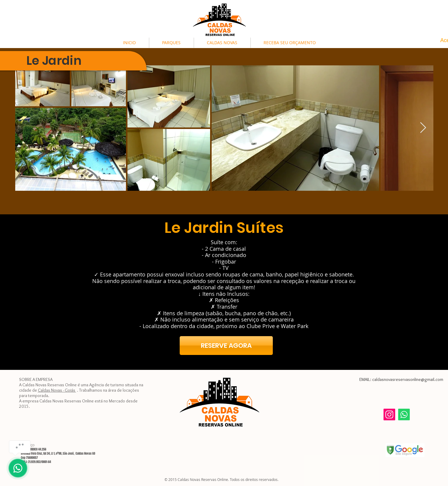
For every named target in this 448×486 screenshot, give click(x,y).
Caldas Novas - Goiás (57, 390)
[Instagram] (389, 415)
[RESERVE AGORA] (226, 346)
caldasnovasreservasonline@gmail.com (408, 379)
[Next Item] (423, 128)
